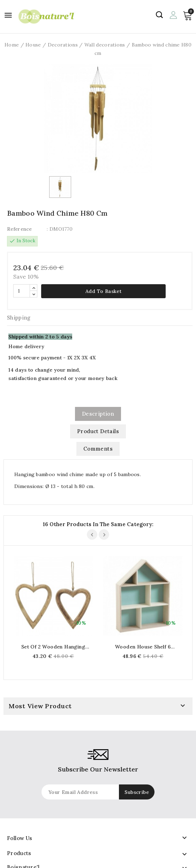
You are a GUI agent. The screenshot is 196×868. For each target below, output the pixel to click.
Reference (20, 229)
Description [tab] (98, 414)
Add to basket (103, 291)
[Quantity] (22, 291)
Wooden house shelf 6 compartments (143, 647)
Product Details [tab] (98, 431)
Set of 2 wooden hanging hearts (53, 647)
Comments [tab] (98, 449)
